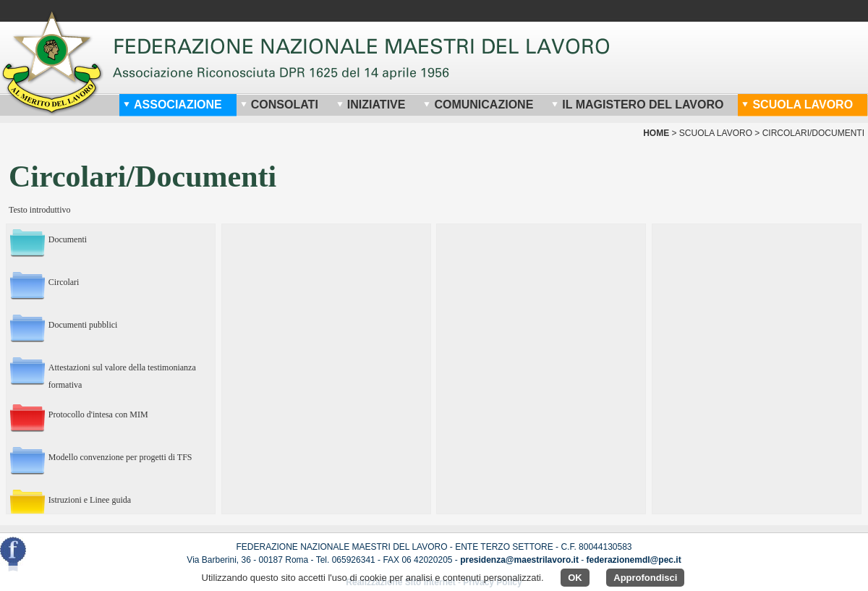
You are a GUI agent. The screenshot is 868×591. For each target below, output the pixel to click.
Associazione (173, 105)
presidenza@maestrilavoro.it (519, 560)
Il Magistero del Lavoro (637, 105)
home (656, 133)
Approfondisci (645, 578)
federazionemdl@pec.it (634, 560)
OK (575, 578)
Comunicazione (478, 105)
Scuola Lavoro (797, 105)
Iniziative (371, 105)
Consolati (279, 105)
